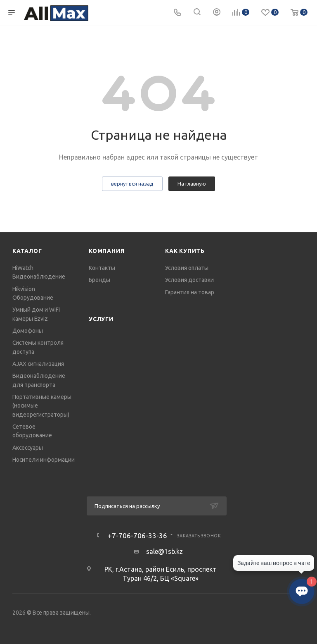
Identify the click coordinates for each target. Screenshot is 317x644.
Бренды (99, 280)
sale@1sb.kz (164, 551)
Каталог (27, 251)
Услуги (101, 319)
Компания (106, 251)
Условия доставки (189, 280)
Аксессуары (28, 448)
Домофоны (28, 331)
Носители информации (44, 460)
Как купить (185, 251)
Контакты (102, 268)
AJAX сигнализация (38, 364)
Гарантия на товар (190, 292)
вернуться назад (132, 184)
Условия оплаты (187, 268)
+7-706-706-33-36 (137, 535)
